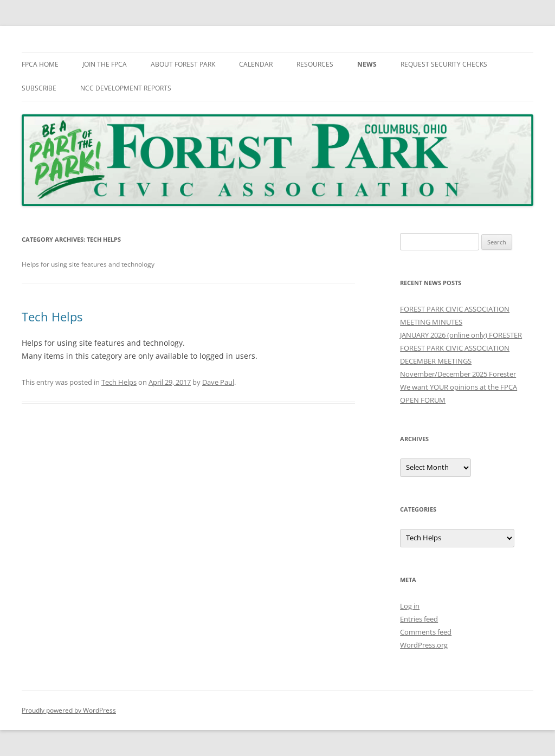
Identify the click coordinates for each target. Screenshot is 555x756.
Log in (410, 606)
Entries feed (419, 619)
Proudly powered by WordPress (69, 710)
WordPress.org (424, 645)
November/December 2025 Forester (458, 374)
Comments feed (426, 632)
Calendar (256, 64)
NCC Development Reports (126, 88)
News (367, 64)
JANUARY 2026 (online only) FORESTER (461, 335)
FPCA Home (40, 64)
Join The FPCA (105, 64)
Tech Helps (52, 316)
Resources (315, 64)
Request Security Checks (444, 64)
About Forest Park (183, 64)
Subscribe (39, 88)
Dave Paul (218, 382)
